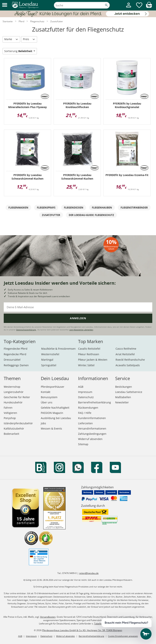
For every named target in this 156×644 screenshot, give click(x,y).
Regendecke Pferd (15, 354)
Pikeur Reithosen (89, 354)
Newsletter (122, 402)
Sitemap (83, 444)
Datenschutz (86, 397)
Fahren (8, 408)
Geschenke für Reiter (17, 397)
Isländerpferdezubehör (18, 423)
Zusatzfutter (51, 215)
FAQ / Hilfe (85, 413)
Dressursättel (12, 360)
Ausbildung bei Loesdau (56, 418)
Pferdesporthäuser (53, 387)
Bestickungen (124, 387)
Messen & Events (51, 428)
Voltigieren (10, 413)
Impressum (85, 392)
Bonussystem (49, 397)
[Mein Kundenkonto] (129, 8)
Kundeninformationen (92, 418)
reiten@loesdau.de (89, 573)
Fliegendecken (74, 208)
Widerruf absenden (90, 439)
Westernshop (12, 387)
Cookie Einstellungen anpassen (123, 636)
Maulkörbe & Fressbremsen (58, 349)
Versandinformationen (92, 428)
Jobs (43, 423)
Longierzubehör (14, 392)
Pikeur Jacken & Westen (93, 360)
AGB (81, 387)
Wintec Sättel (86, 365)
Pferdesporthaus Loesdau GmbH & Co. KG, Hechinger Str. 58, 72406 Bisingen (82, 630)
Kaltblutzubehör (14, 428)
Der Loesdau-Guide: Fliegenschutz (91, 215)
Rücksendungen (88, 408)
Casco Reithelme (126, 349)
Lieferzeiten (85, 423)
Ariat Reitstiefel (125, 354)
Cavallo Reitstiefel (89, 349)
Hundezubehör (13, 402)
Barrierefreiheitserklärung (94, 402)
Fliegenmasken (18, 208)
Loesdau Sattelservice (129, 392)
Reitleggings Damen (16, 365)
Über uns (47, 402)
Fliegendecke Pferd (16, 349)
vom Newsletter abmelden (81, 330)
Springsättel (49, 365)
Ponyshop (10, 418)
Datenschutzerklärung (26, 330)
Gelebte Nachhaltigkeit (55, 408)
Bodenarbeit (11, 434)
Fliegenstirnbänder (134, 208)
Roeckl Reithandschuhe (130, 360)
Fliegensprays (46, 208)
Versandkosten (48, 617)
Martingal (47, 360)
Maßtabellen (123, 397)
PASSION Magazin (52, 413)
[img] (149, 7)
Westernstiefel (50, 354)
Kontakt (46, 392)
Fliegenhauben (102, 208)
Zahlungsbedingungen (92, 434)
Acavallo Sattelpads (128, 365)
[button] (5, 5)
